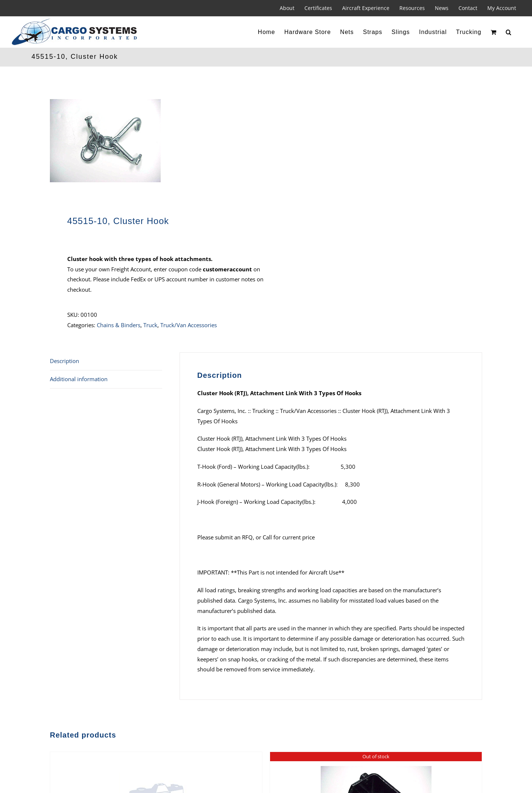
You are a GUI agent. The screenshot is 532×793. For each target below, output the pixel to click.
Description (64, 361)
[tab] (106, 361)
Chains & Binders (119, 325)
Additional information (79, 379)
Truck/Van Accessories (189, 325)
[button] (509, 32)
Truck (150, 325)
